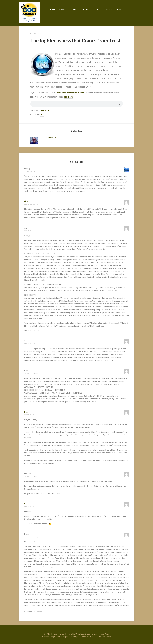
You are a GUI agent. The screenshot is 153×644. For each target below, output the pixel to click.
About (62, 9)
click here (68, 97)
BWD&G (93, 637)
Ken (26, 412)
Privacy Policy (104, 634)
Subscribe (73, 9)
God (88, 634)
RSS (42, 115)
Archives (86, 9)
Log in (94, 634)
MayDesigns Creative (67, 637)
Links (118, 9)
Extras (97, 9)
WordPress (80, 634)
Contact (108, 9)
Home (53, 9)
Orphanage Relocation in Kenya (70, 93)
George (27, 201)
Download (44, 110)
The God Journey (29, 12)
